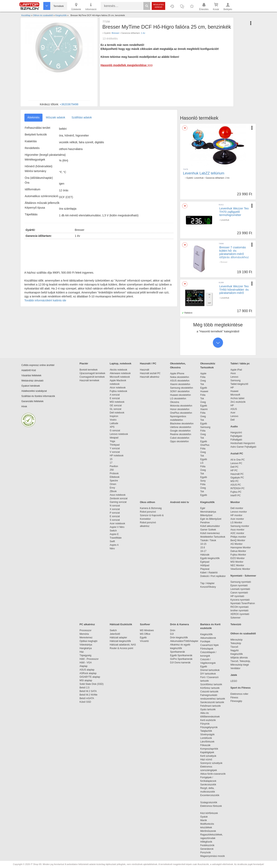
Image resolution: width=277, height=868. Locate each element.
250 (112, 470)
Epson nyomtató (239, 585)
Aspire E (114, 534)
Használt (145, 370)
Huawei (204, 391)
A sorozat (115, 395)
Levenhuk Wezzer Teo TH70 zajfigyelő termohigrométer (234, 212)
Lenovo (234, 377)
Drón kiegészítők (179, 638)
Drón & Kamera (180, 624)
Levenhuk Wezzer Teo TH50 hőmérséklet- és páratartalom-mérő (234, 289)
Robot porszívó (148, 512)
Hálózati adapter (118, 638)
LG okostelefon (178, 399)
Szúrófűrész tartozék (211, 684)
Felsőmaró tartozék (211, 706)
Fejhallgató (236, 436)
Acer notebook (117, 524)
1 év (143, 33)
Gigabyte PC (237, 478)
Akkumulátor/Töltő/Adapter (184, 641)
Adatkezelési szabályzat (34, 391)
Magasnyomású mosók (213, 856)
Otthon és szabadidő (243, 633)
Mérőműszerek (208, 831)
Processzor (86, 630)
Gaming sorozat (119, 502)
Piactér (84, 363)
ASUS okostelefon (180, 381)
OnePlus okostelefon (181, 413)
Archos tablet (237, 398)
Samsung (205, 427)
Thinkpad (115, 445)
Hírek (24, 406)
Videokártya (86, 645)
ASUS (234, 409)
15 (111, 459)
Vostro (113, 420)
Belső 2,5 (85, 688)
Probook (114, 473)
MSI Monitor (237, 562)
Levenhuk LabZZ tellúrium (204, 173)
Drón (173, 630)
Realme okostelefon (181, 434)
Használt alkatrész (150, 377)
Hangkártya (86, 648)
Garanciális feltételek (32, 401)
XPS (112, 427)
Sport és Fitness (241, 688)
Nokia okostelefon (180, 377)
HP (232, 388)
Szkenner (236, 618)
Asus (233, 373)
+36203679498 (69, 104)
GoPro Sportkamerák (181, 659)
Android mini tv (180, 502)
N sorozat (115, 506)
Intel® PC (236, 495)
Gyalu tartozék (208, 709)
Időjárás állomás (239, 658)
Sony (203, 481)
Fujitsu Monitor (238, 555)
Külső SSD (85, 702)
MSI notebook (117, 402)
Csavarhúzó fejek (212, 645)
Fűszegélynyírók (210, 727)
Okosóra (175, 402)
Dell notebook (117, 413)
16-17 (203, 551)
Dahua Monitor (238, 551)
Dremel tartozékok (212, 670)
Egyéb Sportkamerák (182, 655)
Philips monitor (238, 537)
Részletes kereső (159, 6)
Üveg (203, 381)
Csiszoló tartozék (209, 692)
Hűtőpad (205, 565)
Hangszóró (236, 433)
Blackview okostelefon (182, 424)
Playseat (205, 569)
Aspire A (114, 545)
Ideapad (114, 438)
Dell (233, 420)
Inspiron (114, 416)
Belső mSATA (87, 698)
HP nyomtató (237, 596)
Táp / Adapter (208, 583)
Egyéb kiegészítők (210, 558)
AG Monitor (237, 544)
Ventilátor (235, 668)
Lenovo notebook (119, 434)
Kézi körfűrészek (211, 813)
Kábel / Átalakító (210, 573)
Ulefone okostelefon (181, 427)
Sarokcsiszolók (210, 785)
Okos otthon (148, 502)
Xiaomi (204, 409)
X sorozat (115, 509)
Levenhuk (199, 178)
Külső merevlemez (210, 533)
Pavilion (114, 466)
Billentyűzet (206, 515)
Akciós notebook (119, 370)
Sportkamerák (178, 652)
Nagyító (235, 650)
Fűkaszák (205, 745)
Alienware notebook (120, 373)
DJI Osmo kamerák (181, 663)
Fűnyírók (205, 724)
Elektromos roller (239, 694)
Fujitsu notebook (119, 391)
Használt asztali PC (150, 373)
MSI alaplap (86, 680)
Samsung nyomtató (241, 582)
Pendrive (205, 523)
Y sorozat (115, 448)
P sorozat (115, 513)
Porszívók (206, 853)
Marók (206, 820)
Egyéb (204, 388)
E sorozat (115, 398)
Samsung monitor (240, 526)
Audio (234, 426)
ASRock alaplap (89, 673)
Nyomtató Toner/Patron (243, 603)
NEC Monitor (237, 565)
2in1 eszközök (238, 402)
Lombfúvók (206, 738)
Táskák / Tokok (208, 540)
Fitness (234, 698)
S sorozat (115, 520)
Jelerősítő (115, 634)
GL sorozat (116, 409)
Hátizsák (205, 555)
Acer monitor (237, 519)
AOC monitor (237, 533)
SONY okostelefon (180, 391)
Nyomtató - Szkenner (243, 576)
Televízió (236, 624)
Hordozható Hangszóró (243, 443)
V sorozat (115, 452)
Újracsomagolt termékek (92, 373)
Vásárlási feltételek (31, 375)
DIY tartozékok (208, 674)
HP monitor (236, 515)
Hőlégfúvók (206, 842)
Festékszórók (207, 845)
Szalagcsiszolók (209, 802)
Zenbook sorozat (119, 498)
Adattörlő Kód (29, 370)
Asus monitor (237, 530)
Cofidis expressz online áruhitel (38, 365)
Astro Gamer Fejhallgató (243, 447)
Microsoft (235, 395)
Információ (91, 6)
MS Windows (147, 630)
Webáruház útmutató (32, 381)
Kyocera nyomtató (240, 600)
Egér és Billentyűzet (211, 519)
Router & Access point (122, 648)
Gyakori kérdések (31, 386)
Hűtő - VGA (86, 663)
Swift (112, 541)
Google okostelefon (180, 431)
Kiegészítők (208, 502)
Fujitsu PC (236, 492)
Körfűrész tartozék (210, 688)
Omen (113, 484)
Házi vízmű (206, 760)
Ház (82, 652)
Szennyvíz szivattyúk (211, 763)
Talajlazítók (206, 731)
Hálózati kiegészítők (120, 641)
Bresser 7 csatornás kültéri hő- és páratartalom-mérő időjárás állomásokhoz (234, 252)
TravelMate (116, 538)
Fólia (203, 377)
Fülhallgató (236, 440)
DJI (172, 634)
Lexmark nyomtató (240, 589)
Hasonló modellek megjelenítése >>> (126, 65)
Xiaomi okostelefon (180, 384)
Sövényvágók (209, 734)
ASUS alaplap (88, 670)
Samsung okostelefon (182, 388)
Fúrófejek (207, 642)
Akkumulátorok (210, 638)
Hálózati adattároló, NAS (123, 645)
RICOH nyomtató (240, 607)
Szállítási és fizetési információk (38, 396)
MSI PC (235, 481)
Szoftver (145, 624)
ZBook (113, 491)
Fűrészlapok (209, 649)
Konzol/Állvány (208, 587)
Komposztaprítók (209, 749)
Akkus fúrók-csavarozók (213, 774)
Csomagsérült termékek (92, 377)
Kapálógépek (207, 752)
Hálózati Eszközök (121, 624)
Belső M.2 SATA (88, 691)
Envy (112, 488)
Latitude (114, 423)
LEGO (234, 681)
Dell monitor (237, 508)
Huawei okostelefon (181, 395)
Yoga (112, 441)
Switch (113, 531)
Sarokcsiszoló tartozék (212, 702)
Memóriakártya (208, 512)
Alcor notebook (118, 388)
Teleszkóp (236, 643)
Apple (203, 374)
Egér (203, 508)
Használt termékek (89, 380)
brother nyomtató (240, 611)
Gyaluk (209, 817)
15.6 (203, 548)
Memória (84, 634)
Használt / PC (148, 363)
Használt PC (237, 474)
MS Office (145, 634)
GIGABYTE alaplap (91, 677)
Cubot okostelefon (180, 438)
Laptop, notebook (121, 363)
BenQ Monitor (238, 540)
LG (202, 463)
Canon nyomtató (239, 593)
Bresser (116, 33)
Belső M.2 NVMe (89, 695)
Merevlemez (86, 638)
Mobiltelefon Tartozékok (213, 537)
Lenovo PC (236, 463)
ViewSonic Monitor (240, 569)
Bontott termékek (89, 370)
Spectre (114, 481)
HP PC (234, 470)
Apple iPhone (177, 374)
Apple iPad (236, 370)
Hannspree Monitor (241, 548)
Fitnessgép (236, 701)
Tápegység (85, 655)
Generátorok (207, 849)
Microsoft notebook (120, 377)
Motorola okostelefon (181, 406)
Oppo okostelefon (180, 441)
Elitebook (115, 477)
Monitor (235, 502)
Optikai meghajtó (89, 641)
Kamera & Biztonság (151, 508)
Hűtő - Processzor (89, 659)
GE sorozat (116, 405)
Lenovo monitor (239, 512)
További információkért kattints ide (45, 300)
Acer (233, 413)
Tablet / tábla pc (240, 363)
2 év (227, 178)
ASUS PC (236, 485)
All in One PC (238, 460)
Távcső (234, 647)
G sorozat (115, 431)
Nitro (112, 549)
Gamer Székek (208, 530)
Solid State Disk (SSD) (92, 684)
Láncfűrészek (209, 742)
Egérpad (205, 562)
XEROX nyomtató (240, 614)
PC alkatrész (87, 624)
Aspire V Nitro (118, 527)
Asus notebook (118, 495)
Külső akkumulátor (210, 526)
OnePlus (205, 445)
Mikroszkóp (237, 640)
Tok (202, 384)
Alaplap (84, 666)
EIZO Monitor (238, 558)
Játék (234, 675)
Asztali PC (237, 453)
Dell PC (235, 467)
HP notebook (117, 456)
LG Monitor (236, 523)
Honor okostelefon (180, 409)
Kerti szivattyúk (208, 756)
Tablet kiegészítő (239, 384)
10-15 (203, 544)
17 (111, 463)
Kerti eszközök (208, 720)
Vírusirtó (144, 641)
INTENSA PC (238, 488)
